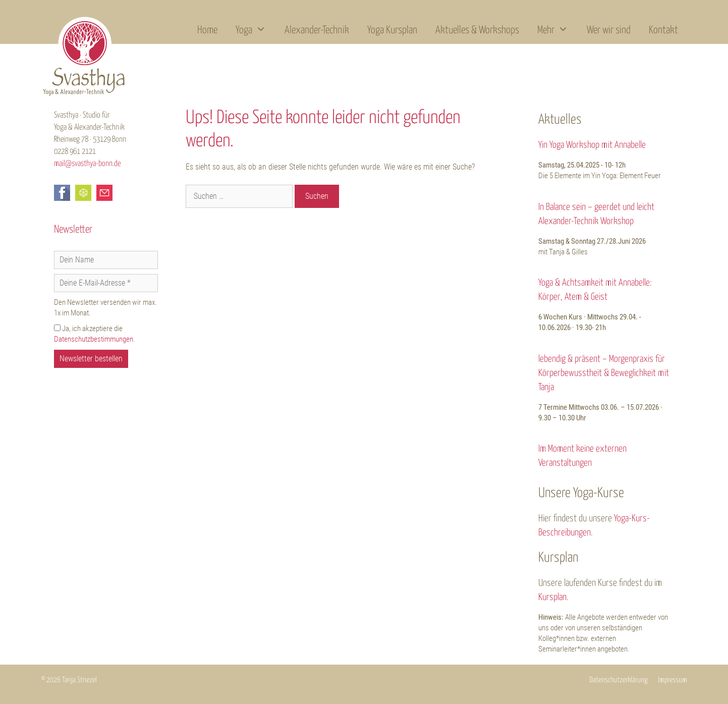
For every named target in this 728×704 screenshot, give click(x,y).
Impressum (673, 680)
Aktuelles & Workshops (477, 30)
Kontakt (663, 30)
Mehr (557, 31)
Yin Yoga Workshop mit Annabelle (592, 145)
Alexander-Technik (317, 30)
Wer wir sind (609, 30)
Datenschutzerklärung (619, 680)
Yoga (256, 31)
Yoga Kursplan (392, 30)
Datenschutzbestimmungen (94, 339)
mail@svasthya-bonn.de (87, 164)
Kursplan (552, 597)
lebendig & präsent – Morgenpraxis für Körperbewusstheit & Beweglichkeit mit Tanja (604, 373)
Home (207, 30)
